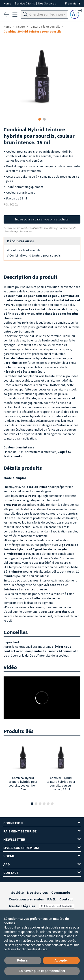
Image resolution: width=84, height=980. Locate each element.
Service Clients (25, 3)
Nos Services (47, 3)
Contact (66, 899)
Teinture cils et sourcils (45, 27)
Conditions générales (26, 899)
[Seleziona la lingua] (73, 3)
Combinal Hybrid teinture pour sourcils (32, 31)
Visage (20, 27)
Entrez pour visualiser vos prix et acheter (42, 219)
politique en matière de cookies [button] (25, 941)
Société (17, 892)
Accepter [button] (61, 960)
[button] (32, 804)
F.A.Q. (52, 899)
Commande (61, 892)
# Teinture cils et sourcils (24, 250)
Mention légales (22, 906)
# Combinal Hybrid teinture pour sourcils (34, 255)
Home (8, 3)
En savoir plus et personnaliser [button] (42, 971)
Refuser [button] (23, 960)
